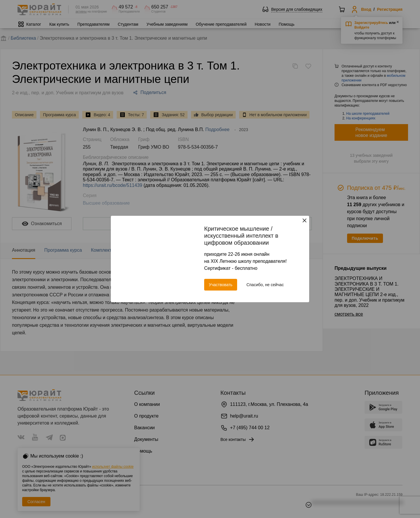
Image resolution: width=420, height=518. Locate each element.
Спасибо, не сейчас (265, 285)
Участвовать (221, 285)
